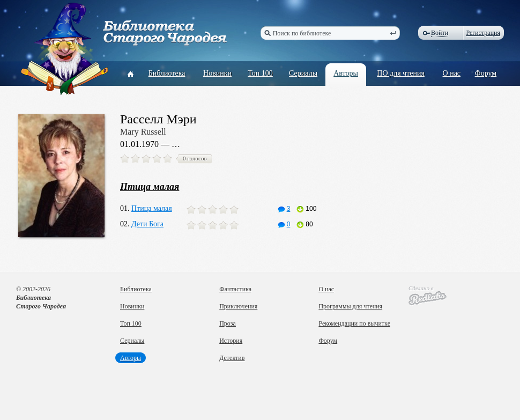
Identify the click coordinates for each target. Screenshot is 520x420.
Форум (486, 73)
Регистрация (483, 33)
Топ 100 (260, 73)
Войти (440, 33)
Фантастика (235, 289)
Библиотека (167, 73)
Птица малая (152, 208)
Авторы (346, 73)
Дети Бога (147, 224)
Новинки (217, 73)
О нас (452, 73)
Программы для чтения (350, 306)
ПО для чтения (401, 73)
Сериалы (303, 73)
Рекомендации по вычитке (354, 323)
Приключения (238, 306)
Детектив (232, 358)
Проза (228, 323)
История (231, 341)
